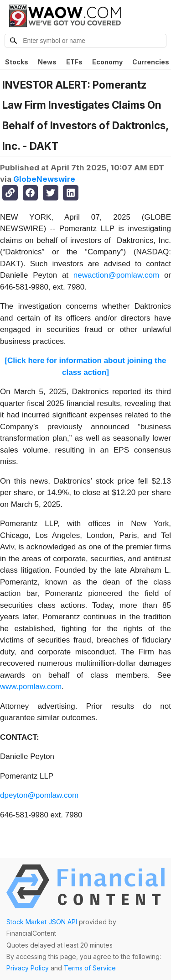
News (47, 62)
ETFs (74, 62)
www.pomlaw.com (31, 687)
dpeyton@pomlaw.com (39, 795)
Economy (107, 62)
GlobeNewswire (44, 179)
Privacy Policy (28, 968)
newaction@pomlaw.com (116, 275)
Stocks (17, 62)
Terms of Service (90, 968)
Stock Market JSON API (42, 922)
